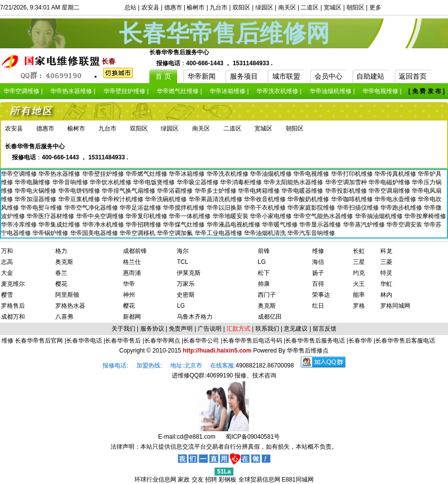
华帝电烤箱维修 (260, 191)
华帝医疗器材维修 (51, 216)
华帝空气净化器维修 (92, 208)
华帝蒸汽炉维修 (365, 225)
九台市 (219, 7)
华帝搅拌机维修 (184, 208)
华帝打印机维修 (353, 174)
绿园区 (264, 7)
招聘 (211, 480)
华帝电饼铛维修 (80, 191)
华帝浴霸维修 (175, 191)
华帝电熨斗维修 (42, 208)
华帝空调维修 (20, 174)
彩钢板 (227, 480)
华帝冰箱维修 (187, 174)
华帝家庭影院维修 (312, 208)
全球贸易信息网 (259, 480)
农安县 (150, 7)
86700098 (280, 365)
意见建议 (296, 329)
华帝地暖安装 (231, 216)
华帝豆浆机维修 (80, 199)
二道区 (310, 7)
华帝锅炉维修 (51, 233)
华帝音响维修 (71, 182)
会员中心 (329, 76)
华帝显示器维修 (321, 225)
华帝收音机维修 (266, 199)
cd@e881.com (196, 437)
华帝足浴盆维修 (141, 208)
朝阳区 (355, 7)
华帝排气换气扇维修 (129, 191)
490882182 (251, 365)
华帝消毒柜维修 (242, 182)
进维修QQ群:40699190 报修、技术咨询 (224, 375)
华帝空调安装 (405, 225)
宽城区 (333, 7)
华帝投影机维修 (347, 191)
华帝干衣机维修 (266, 208)
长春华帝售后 (123, 341)
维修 (8, 341)
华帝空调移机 (138, 233)
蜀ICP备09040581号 (253, 437)
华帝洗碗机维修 (167, 199)
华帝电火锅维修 (36, 191)
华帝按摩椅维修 (425, 216)
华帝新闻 (202, 76)
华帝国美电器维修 (95, 233)
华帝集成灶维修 (60, 225)
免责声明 (181, 329)
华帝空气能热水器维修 (324, 216)
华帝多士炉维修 (216, 191)
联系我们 (267, 329)
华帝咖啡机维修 (353, 199)
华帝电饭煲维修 (155, 182)
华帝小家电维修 (272, 216)
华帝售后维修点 (308, 351)
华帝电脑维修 (33, 182)
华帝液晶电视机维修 (234, 225)
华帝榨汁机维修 (123, 199)
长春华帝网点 (162, 341)
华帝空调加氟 (175, 233)
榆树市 (196, 7)
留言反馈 (325, 329)
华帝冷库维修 (20, 225)
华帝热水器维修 (60, 174)
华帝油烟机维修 (272, 174)
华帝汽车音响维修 (311, 233)
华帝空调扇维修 (390, 191)
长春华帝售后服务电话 (315, 341)
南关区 (287, 7)
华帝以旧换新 (225, 208)
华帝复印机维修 (147, 216)
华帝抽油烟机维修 (380, 216)
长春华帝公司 (201, 341)
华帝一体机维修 (190, 216)
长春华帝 (360, 341)
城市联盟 (286, 76)
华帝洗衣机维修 (228, 174)
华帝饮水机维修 (111, 182)
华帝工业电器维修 (219, 233)
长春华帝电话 (84, 341)
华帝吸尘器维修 (198, 182)
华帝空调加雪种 (347, 182)
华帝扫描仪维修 (359, 208)
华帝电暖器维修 (303, 191)
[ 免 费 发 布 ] (427, 91)
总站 (130, 7)
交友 (198, 480)
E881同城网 (298, 480)
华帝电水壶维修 (396, 199)
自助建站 (370, 76)
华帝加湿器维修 (36, 199)
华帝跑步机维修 (402, 208)
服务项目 (244, 76)
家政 (184, 480)
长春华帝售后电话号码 (252, 341)
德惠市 (173, 7)
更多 (375, 7)
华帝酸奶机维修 (309, 199)
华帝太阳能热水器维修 (294, 182)
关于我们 (123, 329)
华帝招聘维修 (144, 225)
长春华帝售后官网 (39, 341)
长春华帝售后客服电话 (405, 341)
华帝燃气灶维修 (147, 174)
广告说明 (210, 329)
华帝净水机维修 (104, 225)
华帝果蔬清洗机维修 (216, 199)
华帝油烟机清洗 (266, 233)
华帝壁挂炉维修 (104, 174)
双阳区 (241, 7)
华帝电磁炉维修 (390, 182)
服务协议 (152, 329)
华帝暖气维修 (280, 225)
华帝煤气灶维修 (184, 225)
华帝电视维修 (312, 174)
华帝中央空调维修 (101, 216)
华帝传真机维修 (396, 174)
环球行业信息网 (155, 480)
